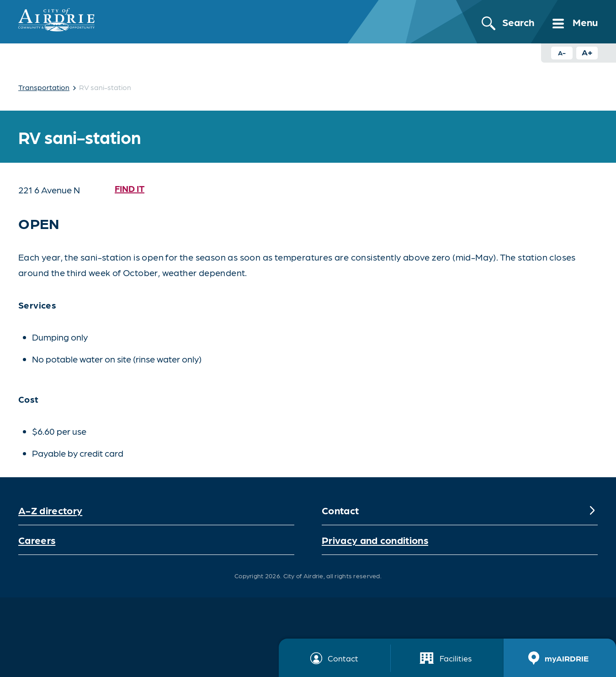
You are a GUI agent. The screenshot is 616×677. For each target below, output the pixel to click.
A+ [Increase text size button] (587, 52)
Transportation (44, 87)
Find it (130, 188)
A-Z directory (50, 510)
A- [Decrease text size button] (562, 53)
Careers (37, 540)
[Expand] (592, 510)
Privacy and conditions (375, 540)
